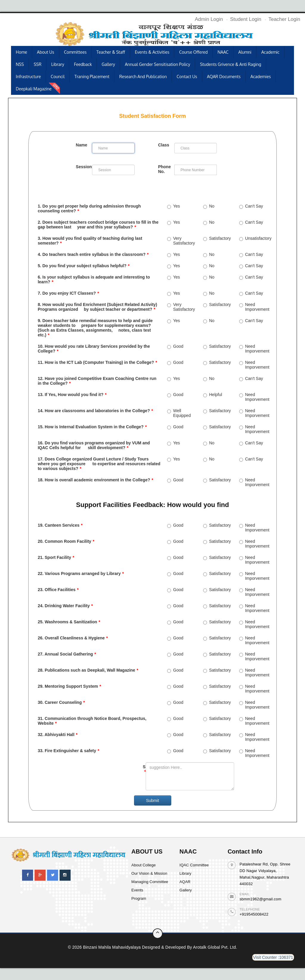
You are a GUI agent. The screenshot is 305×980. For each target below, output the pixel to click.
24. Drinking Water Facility (65, 606)
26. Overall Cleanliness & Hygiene (73, 638)
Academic (270, 52)
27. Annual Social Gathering (67, 654)
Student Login (246, 19)
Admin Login (209, 19)
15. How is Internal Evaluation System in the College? (92, 427)
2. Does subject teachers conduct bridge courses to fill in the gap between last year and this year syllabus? (98, 225)
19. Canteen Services (60, 525)
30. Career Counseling (61, 702)
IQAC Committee (194, 865)
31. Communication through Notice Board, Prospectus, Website (92, 721)
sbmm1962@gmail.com (260, 899)
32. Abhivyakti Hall (58, 735)
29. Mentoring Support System (70, 686)
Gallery (108, 64)
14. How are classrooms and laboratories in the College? (95, 411)
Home (21, 52)
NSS (20, 64)
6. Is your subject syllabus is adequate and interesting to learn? (94, 279)
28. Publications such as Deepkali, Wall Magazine (88, 670)
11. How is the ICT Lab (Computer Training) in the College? (98, 362)
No (209, 206)
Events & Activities (152, 52)
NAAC (223, 52)
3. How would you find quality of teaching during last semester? (90, 241)
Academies (261, 76)
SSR (38, 64)
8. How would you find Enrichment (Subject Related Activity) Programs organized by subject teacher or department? (98, 307)
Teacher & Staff (111, 52)
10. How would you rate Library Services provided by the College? (94, 349)
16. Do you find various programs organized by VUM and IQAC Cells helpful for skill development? (94, 445)
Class (164, 145)
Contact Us (187, 76)
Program (139, 898)
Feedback (83, 64)
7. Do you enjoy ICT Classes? (69, 293)
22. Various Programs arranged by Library (81, 574)
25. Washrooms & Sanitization (69, 622)
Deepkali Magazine (34, 89)
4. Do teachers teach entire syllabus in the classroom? (93, 254)
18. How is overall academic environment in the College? (96, 480)
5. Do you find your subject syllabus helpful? (84, 266)
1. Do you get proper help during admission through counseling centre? (89, 208)
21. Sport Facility (56, 557)
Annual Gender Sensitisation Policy (157, 64)
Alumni (245, 52)
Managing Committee (150, 882)
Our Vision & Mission (149, 873)
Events (137, 890)
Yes (173, 206)
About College (144, 865)
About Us (46, 52)
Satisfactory (217, 238)
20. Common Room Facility (66, 541)
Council (58, 76)
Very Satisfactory (181, 241)
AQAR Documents (224, 76)
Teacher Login (284, 19)
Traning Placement (92, 76)
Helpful (213, 395)
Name (82, 145)
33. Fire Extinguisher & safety (69, 751)
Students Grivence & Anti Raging (230, 64)
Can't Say (251, 206)
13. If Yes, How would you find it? (72, 395)
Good (175, 346)
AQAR (185, 882)
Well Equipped (179, 413)
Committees (75, 52)
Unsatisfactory (254, 238)
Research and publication (143, 76)
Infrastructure (28, 76)
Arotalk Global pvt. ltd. (215, 947)
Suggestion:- (144, 769)
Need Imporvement (254, 307)
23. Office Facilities (58, 590)
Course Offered (193, 52)
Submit (152, 800)
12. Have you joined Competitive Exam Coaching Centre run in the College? (97, 381)
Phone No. (165, 169)
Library (58, 64)
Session (83, 167)
